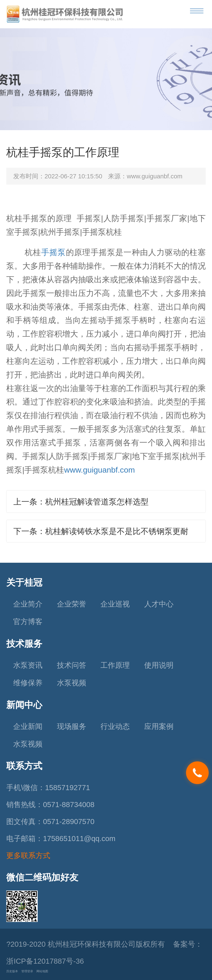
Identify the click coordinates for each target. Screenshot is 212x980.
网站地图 (42, 971)
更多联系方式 (28, 855)
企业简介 (28, 604)
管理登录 (27, 971)
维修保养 (28, 683)
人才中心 (159, 604)
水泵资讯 (28, 665)
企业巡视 (115, 604)
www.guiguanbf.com (99, 470)
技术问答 (72, 665)
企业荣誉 (72, 604)
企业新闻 (28, 726)
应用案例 (159, 726)
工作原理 (115, 665)
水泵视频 (72, 683)
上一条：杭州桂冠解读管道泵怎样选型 (81, 502)
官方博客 (28, 622)
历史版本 (12, 971)
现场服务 (72, 726)
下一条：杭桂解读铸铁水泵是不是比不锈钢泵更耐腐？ (101, 535)
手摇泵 (54, 252)
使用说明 (159, 665)
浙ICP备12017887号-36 (45, 961)
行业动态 (115, 726)
